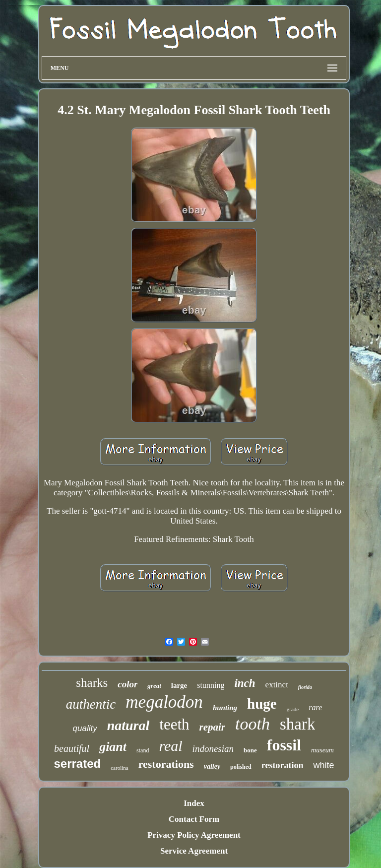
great (154, 686)
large (179, 685)
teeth (174, 724)
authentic (91, 704)
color (127, 684)
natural (128, 725)
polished (241, 767)
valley (212, 767)
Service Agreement (194, 851)
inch (245, 683)
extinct (277, 685)
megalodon (164, 702)
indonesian (213, 749)
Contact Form (194, 819)
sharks (92, 683)
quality (85, 728)
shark (297, 724)
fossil (284, 745)
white (323, 765)
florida (305, 687)
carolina (119, 768)
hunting (225, 708)
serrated (77, 764)
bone (250, 750)
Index (194, 803)
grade (293, 709)
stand (143, 750)
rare (315, 707)
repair (213, 727)
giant (113, 747)
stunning (211, 685)
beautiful (72, 748)
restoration (283, 765)
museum (322, 750)
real (170, 746)
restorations (166, 764)
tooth (253, 724)
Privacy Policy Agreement (194, 835)
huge (262, 704)
